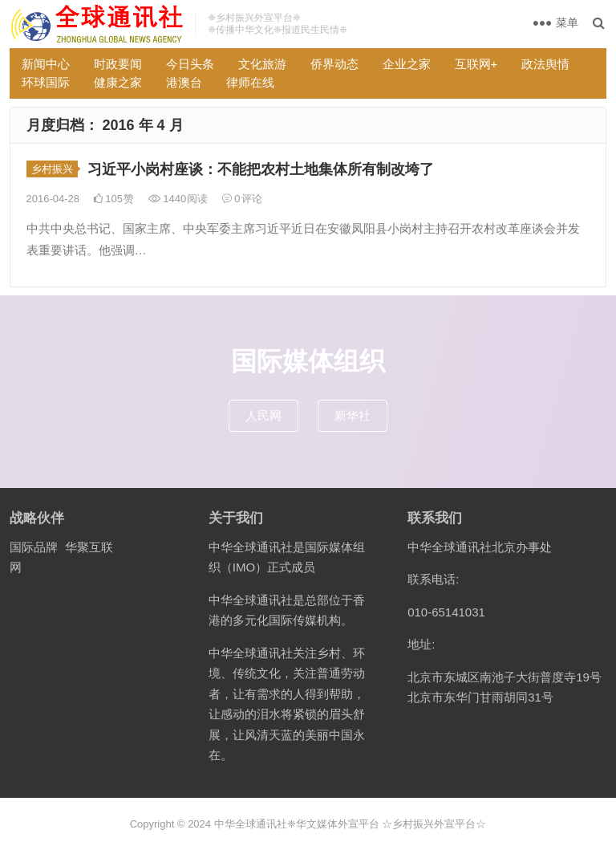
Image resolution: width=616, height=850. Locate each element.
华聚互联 (89, 547)
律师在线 (250, 82)
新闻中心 (46, 64)
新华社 (353, 415)
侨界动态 (334, 64)
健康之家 (118, 82)
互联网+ (476, 64)
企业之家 (407, 64)
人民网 (263, 415)
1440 (178, 199)
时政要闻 (118, 64)
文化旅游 (262, 64)
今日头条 (190, 64)
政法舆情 (545, 64)
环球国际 (46, 82)
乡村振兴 (52, 169)
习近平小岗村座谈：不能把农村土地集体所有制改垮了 (261, 169)
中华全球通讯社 (251, 824)
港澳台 (184, 82)
